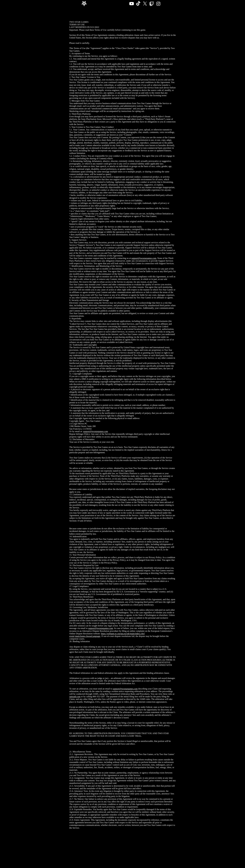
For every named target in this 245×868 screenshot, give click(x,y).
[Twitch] (152, 4)
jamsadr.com (75, 697)
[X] (145, 4)
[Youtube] (132, 4)
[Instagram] (158, 4)
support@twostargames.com (144, 258)
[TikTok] (138, 4)
